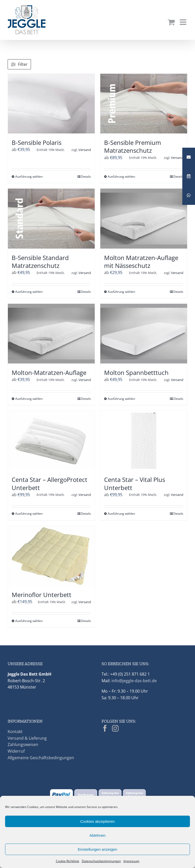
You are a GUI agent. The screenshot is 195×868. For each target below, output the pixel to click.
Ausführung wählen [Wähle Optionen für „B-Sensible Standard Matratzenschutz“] (29, 292)
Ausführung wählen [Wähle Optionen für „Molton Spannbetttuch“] (121, 399)
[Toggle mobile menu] (184, 22)
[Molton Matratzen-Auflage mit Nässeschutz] (144, 218)
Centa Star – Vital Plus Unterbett (135, 483)
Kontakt (15, 732)
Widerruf (16, 751)
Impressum (131, 861)
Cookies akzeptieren (97, 821)
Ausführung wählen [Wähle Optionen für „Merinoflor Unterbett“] (29, 621)
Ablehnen (97, 835)
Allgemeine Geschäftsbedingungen (41, 758)
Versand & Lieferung (27, 738)
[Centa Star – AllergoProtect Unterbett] (51, 441)
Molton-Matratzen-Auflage (49, 372)
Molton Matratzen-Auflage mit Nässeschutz (141, 262)
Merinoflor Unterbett (42, 595)
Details (86, 177)
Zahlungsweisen (23, 744)
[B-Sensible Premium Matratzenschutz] (144, 104)
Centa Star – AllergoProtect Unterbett (50, 483)
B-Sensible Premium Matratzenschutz (133, 146)
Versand (85, 150)
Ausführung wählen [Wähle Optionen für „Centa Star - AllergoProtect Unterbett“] (29, 514)
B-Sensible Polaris (37, 142)
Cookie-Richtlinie (68, 861)
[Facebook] (105, 728)
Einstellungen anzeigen (97, 849)
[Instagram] (115, 728)
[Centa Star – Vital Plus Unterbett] (144, 441)
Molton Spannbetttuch (136, 372)
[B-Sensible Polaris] (51, 104)
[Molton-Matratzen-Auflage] (51, 334)
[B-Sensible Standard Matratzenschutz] (51, 218)
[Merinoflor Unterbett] (51, 556)
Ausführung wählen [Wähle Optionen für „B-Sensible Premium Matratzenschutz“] (121, 177)
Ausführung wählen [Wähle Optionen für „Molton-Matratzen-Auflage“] (29, 399)
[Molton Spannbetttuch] (144, 334)
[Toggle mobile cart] (171, 22)
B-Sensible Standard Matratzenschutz (40, 262)
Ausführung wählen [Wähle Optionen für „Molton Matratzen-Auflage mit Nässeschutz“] (121, 292)
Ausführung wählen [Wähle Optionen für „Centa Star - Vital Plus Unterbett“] (121, 514)
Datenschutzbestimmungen (101, 861)
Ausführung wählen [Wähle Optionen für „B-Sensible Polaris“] (29, 177)
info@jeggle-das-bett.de (134, 681)
